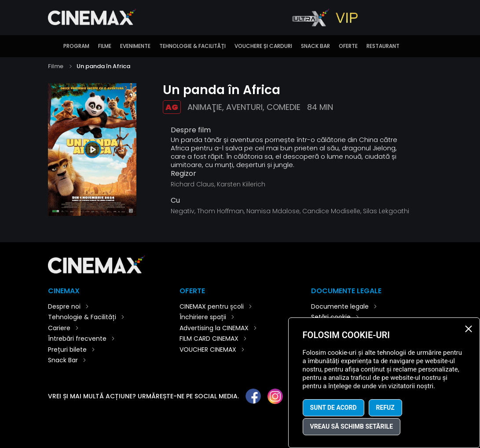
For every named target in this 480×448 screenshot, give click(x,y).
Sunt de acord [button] (333, 408)
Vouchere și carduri (263, 46)
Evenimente (135, 46)
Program (76, 46)
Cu (175, 200)
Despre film (191, 130)
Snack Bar (315, 46)
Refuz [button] (385, 408)
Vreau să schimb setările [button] (352, 426)
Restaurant (383, 46)
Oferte (348, 46)
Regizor (183, 174)
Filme (105, 46)
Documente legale (340, 306)
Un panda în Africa (103, 66)
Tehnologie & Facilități (192, 46)
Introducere (52, 46)
